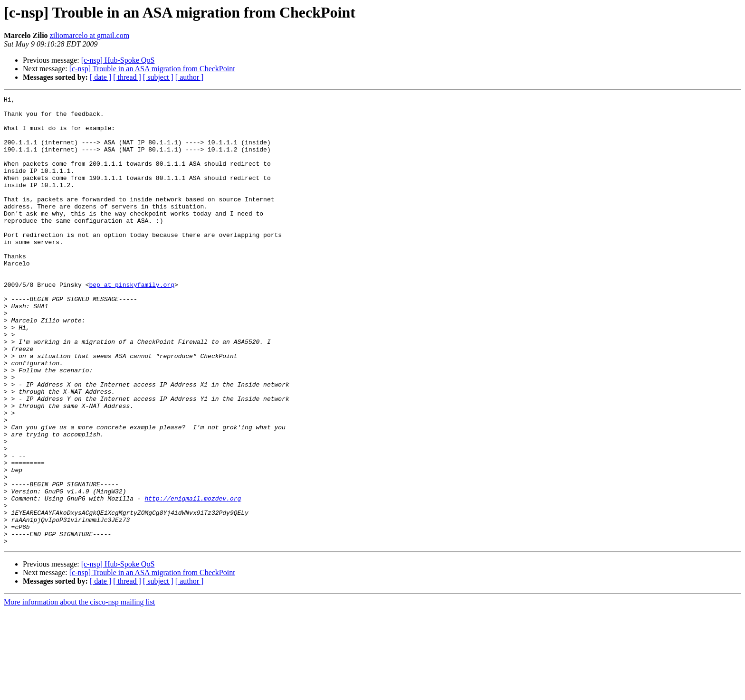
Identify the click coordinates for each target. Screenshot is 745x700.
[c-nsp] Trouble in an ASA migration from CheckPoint (152, 69)
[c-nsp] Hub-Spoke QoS (118, 60)
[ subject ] (158, 77)
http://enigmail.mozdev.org (193, 579)
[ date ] (100, 77)
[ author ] (190, 77)
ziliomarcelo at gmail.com (90, 35)
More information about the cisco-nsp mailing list (79, 692)
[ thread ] (127, 77)
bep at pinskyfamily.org (131, 323)
